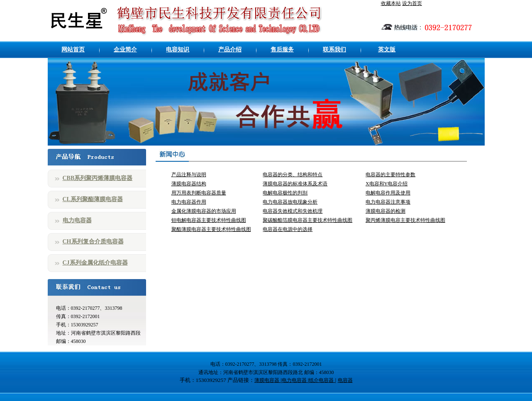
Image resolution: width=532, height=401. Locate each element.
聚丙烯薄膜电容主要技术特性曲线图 (405, 220)
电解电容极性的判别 (285, 193)
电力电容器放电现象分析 (290, 202)
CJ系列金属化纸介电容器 (95, 263)
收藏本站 (391, 3)
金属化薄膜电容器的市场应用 (204, 211)
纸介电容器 (322, 380)
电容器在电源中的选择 (288, 229)
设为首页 (412, 3)
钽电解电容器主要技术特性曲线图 (209, 220)
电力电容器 (77, 220)
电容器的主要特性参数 (390, 175)
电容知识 (178, 50)
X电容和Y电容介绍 (387, 184)
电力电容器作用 (189, 202)
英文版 (387, 50)
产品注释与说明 (189, 175)
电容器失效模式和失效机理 (293, 211)
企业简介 (125, 50)
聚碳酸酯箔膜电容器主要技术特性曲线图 (307, 220)
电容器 (345, 380)
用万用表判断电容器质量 (199, 193)
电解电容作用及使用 (388, 193)
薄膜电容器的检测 (386, 211)
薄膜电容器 (267, 380)
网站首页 (73, 50)
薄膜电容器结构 (189, 184)
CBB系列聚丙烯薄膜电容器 (98, 178)
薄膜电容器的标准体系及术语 (295, 184)
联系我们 (334, 50)
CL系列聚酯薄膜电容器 (93, 199)
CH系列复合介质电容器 (93, 242)
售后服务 (282, 50)
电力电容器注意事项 (388, 202)
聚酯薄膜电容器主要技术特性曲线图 (211, 229)
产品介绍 (230, 50)
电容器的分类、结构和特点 (293, 175)
